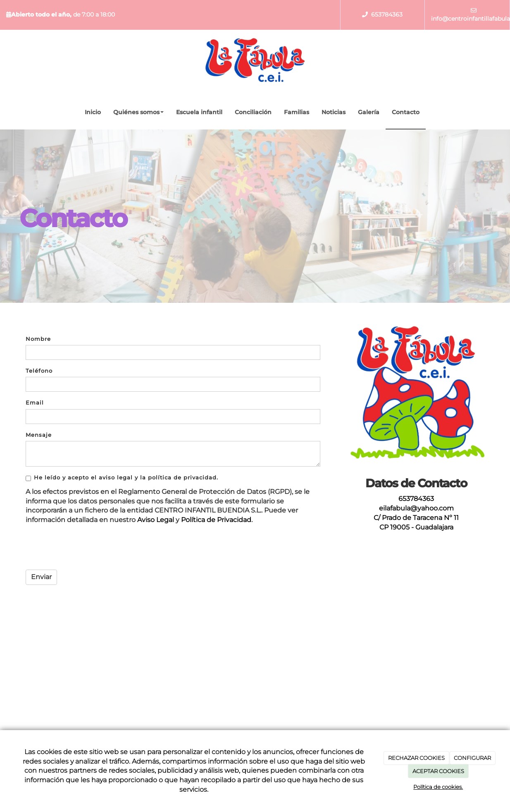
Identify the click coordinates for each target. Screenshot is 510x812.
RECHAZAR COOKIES (416, 758)
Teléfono (39, 371)
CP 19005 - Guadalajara (416, 527)
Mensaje (39, 435)
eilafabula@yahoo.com (416, 508)
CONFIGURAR (472, 758)
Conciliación (253, 112)
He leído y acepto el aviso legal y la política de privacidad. (122, 478)
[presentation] (88, 547)
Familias (297, 112)
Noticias (334, 112)
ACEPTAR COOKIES (438, 771)
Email (35, 403)
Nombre (38, 339)
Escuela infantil (199, 112)
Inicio (93, 112)
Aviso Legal (156, 520)
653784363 (387, 14)
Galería (369, 112)
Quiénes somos (138, 112)
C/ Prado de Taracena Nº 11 (416, 518)
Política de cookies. (438, 787)
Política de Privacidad (216, 520)
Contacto (406, 112)
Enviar (41, 577)
